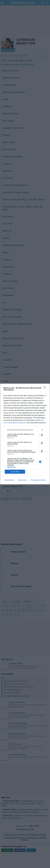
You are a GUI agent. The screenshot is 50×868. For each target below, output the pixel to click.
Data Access (22, 480)
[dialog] (25, 434)
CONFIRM (15, 472)
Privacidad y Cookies (38, 480)
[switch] (41, 435)
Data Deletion (9, 480)
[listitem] (25, 430)
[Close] (45, 388)
